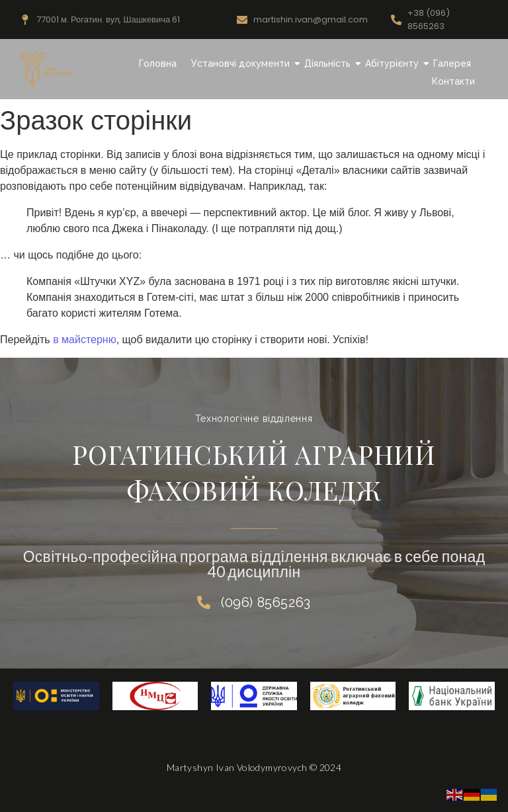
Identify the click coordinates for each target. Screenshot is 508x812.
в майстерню (85, 340)
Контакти (453, 81)
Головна (158, 63)
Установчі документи (242, 63)
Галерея (452, 63)
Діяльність (329, 63)
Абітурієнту (394, 63)
